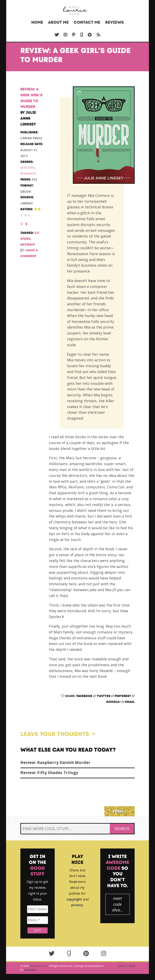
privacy (77, 905)
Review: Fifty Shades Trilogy (49, 773)
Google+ (113, 702)
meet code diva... (117, 904)
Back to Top (126, 966)
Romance (28, 173)
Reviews (114, 22)
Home (37, 22)
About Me (58, 22)
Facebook (84, 696)
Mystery (28, 168)
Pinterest (123, 696)
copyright (74, 899)
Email (130, 702)
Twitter (103, 696)
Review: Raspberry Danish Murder (55, 762)
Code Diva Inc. (39, 966)
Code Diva (30, 969)
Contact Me (87, 22)
